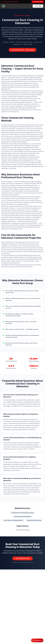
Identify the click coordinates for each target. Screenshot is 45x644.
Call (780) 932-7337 (22, 558)
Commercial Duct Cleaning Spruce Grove (22, 513)
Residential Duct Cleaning (34, 520)
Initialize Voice (38, 2)
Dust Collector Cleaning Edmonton (13, 520)
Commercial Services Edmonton (23, 516)
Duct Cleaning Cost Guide (23, 530)
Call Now (38, 6)
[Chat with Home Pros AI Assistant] (37, 640)
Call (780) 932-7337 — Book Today (22, 50)
